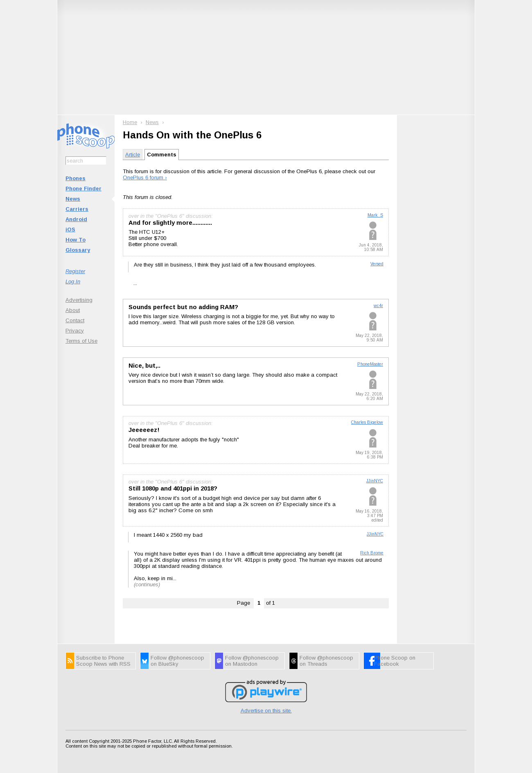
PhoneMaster (370, 364)
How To (76, 240)
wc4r (378, 306)
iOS (70, 229)
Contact (75, 320)
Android (76, 219)
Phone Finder (83, 189)
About (73, 310)
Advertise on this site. (266, 711)
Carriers (77, 209)
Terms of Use (81, 341)
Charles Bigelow (367, 422)
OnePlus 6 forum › (145, 177)
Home (130, 122)
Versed (377, 264)
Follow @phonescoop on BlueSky (177, 661)
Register (75, 271)
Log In (73, 281)
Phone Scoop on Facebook (395, 661)
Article (133, 155)
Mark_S (375, 215)
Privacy (75, 331)
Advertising (79, 300)
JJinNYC (375, 481)
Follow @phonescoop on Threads (326, 661)
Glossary (78, 250)
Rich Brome (372, 553)
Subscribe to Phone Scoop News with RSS (103, 661)
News (73, 199)
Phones (76, 178)
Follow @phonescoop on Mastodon (252, 661)
